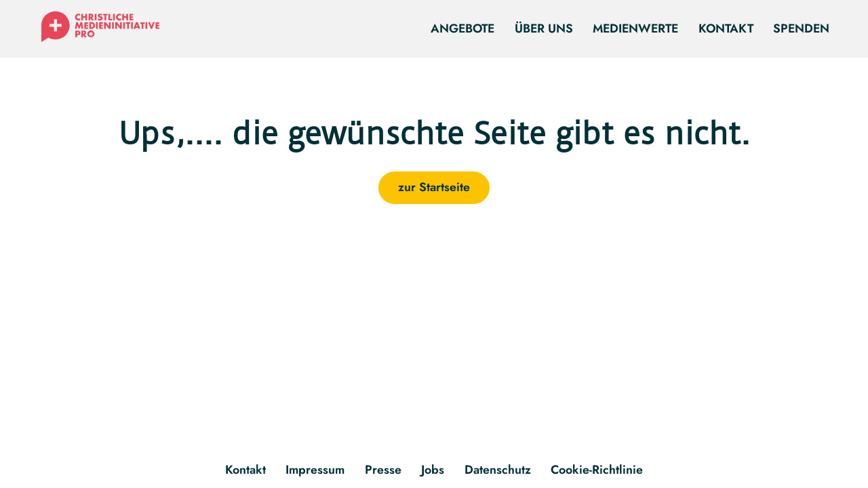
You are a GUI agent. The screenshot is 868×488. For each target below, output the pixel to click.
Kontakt (726, 28)
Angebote (462, 28)
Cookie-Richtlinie (597, 470)
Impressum (315, 470)
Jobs (433, 470)
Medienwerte (635, 28)
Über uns (544, 28)
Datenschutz (498, 470)
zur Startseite (434, 187)
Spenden (801, 28)
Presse (383, 470)
